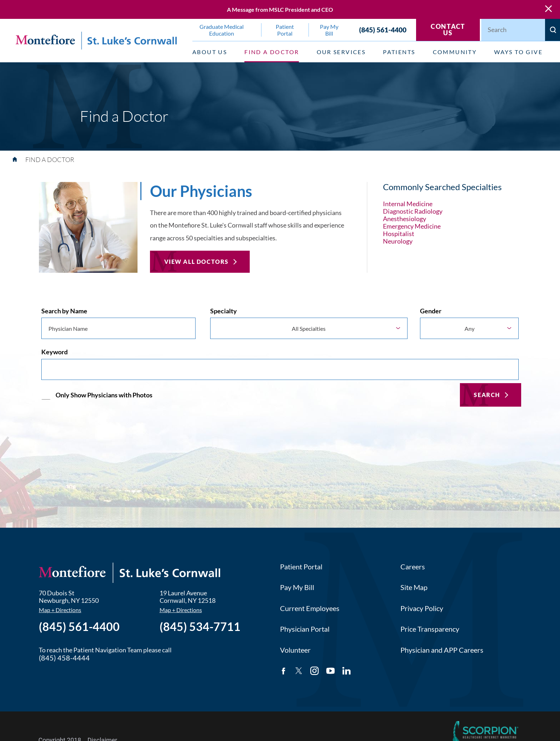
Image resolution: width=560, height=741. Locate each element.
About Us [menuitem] (210, 52)
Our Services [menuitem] (341, 52)
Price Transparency (430, 629)
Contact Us (448, 30)
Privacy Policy (422, 608)
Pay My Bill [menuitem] (329, 30)
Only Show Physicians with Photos (104, 395)
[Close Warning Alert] (548, 9)
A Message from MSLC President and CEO (280, 9)
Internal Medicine (408, 204)
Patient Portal (301, 567)
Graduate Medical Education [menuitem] (222, 30)
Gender (431, 311)
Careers (413, 567)
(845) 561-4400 (383, 30)
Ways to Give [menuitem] (518, 52)
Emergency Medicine (412, 226)
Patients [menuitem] (399, 52)
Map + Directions (60, 610)
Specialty (224, 311)
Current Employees (310, 608)
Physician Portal (305, 629)
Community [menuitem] (455, 52)
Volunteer (295, 650)
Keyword (55, 352)
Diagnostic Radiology (413, 211)
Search (487, 395)
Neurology (398, 241)
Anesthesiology (405, 219)
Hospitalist (399, 234)
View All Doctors (197, 262)
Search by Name (64, 311)
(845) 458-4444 (64, 658)
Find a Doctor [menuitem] (272, 52)
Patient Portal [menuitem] (285, 30)
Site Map (414, 587)
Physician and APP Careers (442, 650)
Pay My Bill (297, 587)
